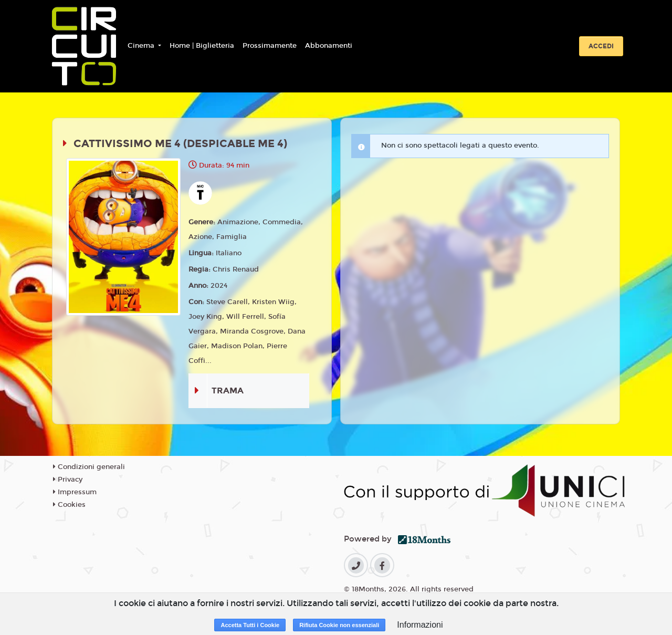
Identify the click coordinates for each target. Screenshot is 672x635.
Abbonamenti (329, 46)
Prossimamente (270, 46)
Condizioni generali (89, 467)
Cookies (69, 505)
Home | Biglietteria (202, 46)
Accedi (601, 46)
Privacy (68, 480)
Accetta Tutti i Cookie (250, 625)
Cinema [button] (142, 46)
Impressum (75, 492)
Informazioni (420, 625)
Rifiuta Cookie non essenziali (339, 625)
